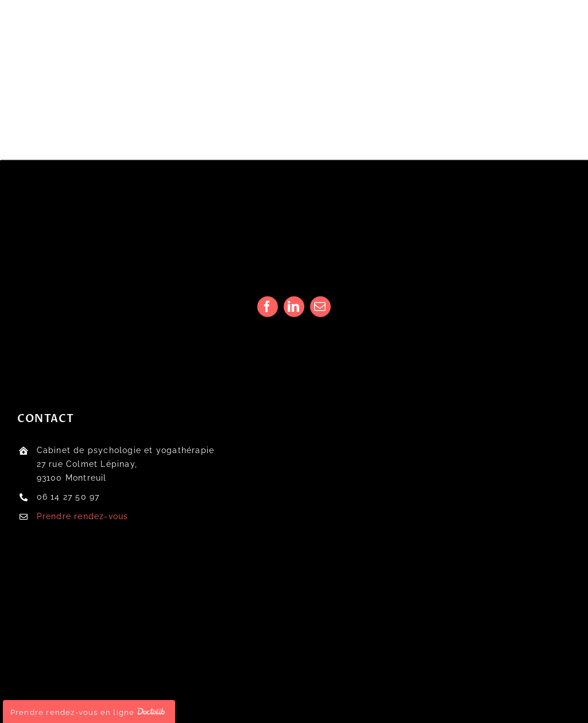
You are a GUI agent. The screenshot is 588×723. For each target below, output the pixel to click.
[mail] (320, 307)
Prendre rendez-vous (83, 516)
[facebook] (268, 307)
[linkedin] (294, 307)
